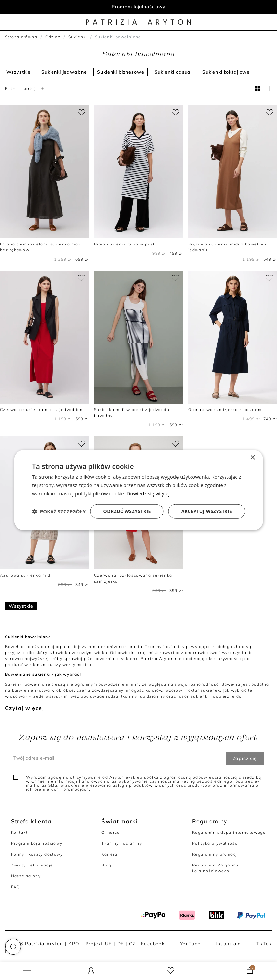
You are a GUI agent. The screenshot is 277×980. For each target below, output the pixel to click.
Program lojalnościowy (138, 7)
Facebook (153, 944)
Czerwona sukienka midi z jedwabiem (42, 410)
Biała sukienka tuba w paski (125, 244)
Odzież (53, 37)
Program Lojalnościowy (37, 843)
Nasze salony (26, 876)
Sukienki (78, 37)
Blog (106, 865)
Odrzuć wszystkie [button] (127, 511)
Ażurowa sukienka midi (26, 575)
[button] (13, 947)
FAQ (16, 887)
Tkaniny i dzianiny (122, 843)
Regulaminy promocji (215, 854)
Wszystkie (19, 72)
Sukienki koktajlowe (226, 72)
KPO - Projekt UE (90, 944)
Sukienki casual (173, 72)
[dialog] (138, 490)
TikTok (264, 944)
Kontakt (19, 832)
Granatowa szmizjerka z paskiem (225, 410)
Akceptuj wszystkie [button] (207, 511)
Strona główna (21, 37)
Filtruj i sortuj (25, 89)
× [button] (252, 458)
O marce (111, 832)
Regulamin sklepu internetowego (229, 832)
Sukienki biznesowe (121, 72)
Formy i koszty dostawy (37, 854)
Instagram (228, 944)
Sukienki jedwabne (64, 72)
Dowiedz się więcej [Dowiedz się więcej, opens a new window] (148, 493)
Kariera (109, 854)
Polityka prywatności (216, 843)
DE (121, 944)
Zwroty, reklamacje (32, 865)
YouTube (190, 944)
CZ (132, 944)
